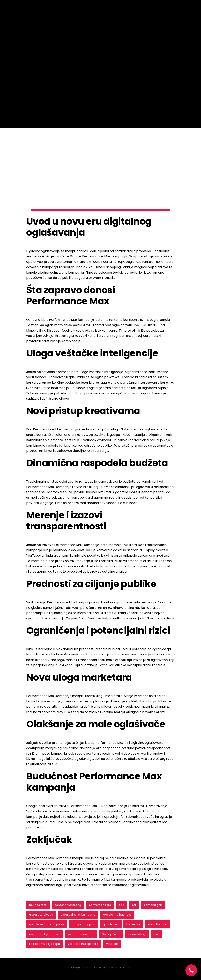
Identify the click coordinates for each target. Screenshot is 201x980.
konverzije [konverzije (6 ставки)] (133, 924)
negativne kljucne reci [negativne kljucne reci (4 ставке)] (45, 934)
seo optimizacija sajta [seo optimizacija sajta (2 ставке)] (45, 944)
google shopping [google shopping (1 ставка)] (84, 924)
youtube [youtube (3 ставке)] (112, 944)
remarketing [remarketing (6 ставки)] (137, 934)
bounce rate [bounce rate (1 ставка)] (38, 905)
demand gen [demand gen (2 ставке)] (153, 905)
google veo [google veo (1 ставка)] (111, 924)
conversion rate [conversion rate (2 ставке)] (100, 905)
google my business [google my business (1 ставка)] (117, 915)
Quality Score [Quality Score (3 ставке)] (111, 934)
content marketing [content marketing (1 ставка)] (68, 905)
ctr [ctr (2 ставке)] (134, 905)
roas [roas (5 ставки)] (156, 934)
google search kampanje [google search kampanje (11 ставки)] (47, 924)
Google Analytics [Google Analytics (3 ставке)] (41, 915)
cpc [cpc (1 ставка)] (122, 905)
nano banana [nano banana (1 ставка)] (158, 924)
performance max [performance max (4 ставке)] (81, 934)
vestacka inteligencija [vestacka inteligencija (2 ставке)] (83, 944)
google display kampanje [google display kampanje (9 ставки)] (78, 915)
